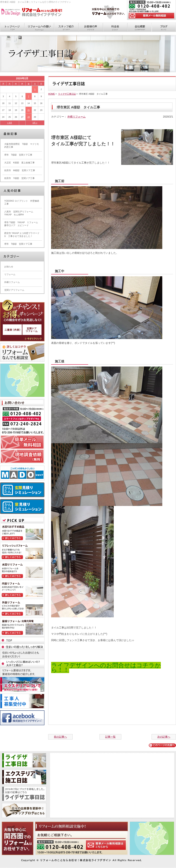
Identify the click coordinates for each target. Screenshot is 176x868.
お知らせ (9, 267)
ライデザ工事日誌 (67, 94)
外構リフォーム (77, 117)
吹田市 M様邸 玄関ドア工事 (20, 170)
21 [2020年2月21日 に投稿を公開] (29, 110)
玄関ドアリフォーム (14, 290)
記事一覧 (110, 737)
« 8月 (10, 123)
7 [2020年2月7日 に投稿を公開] (29, 96)
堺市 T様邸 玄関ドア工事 (18, 155)
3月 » (35, 123)
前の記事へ (60, 737)
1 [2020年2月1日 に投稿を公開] (35, 89)
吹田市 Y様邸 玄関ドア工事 (19, 178)
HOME (52, 94)
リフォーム (10, 274)
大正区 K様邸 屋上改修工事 (19, 163)
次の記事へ (164, 737)
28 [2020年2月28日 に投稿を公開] (29, 117)
